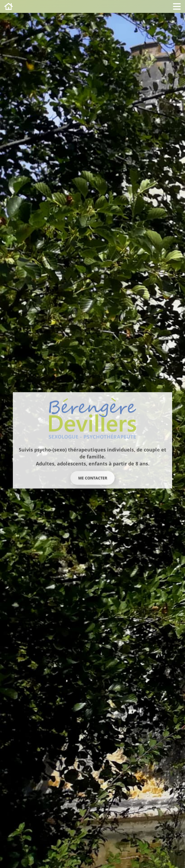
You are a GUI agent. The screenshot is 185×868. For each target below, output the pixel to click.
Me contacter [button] (93, 478)
